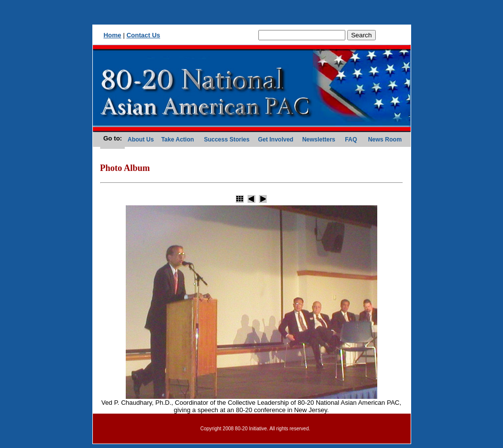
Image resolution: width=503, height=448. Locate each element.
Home (112, 35)
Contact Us (143, 35)
